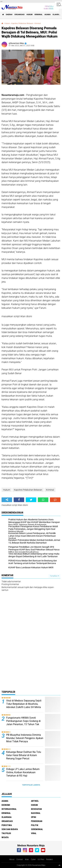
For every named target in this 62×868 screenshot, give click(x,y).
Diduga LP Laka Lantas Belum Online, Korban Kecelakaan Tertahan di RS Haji (23, 772)
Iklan (27, 859)
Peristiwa (7, 825)
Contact (20, 859)
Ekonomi (6, 805)
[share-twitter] (31, 500)
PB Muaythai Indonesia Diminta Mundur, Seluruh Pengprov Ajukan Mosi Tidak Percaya (25, 738)
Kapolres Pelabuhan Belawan (22, 23)
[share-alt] (7, 500)
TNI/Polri (6, 833)
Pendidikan (37, 821)
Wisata (5, 837)
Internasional (9, 809)
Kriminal (39, 15)
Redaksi (49, 859)
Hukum (30, 15)
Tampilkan (54, 576)
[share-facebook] (19, 500)
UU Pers (41, 859)
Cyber (33, 859)
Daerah (9, 15)
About (12, 859)
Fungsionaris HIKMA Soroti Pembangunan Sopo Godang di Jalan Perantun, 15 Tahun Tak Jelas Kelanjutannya (23, 723)
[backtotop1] (59, 865)
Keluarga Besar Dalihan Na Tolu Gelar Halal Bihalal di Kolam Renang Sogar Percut (24, 755)
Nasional (36, 813)
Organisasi (19, 15)
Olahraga (7, 817)
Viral (34, 833)
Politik (35, 825)
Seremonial (37, 829)
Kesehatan (36, 809)
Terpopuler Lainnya (31, 785)
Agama (48, 15)
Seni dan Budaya (10, 829)
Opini (34, 817)
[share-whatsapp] (43, 500)
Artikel (35, 801)
